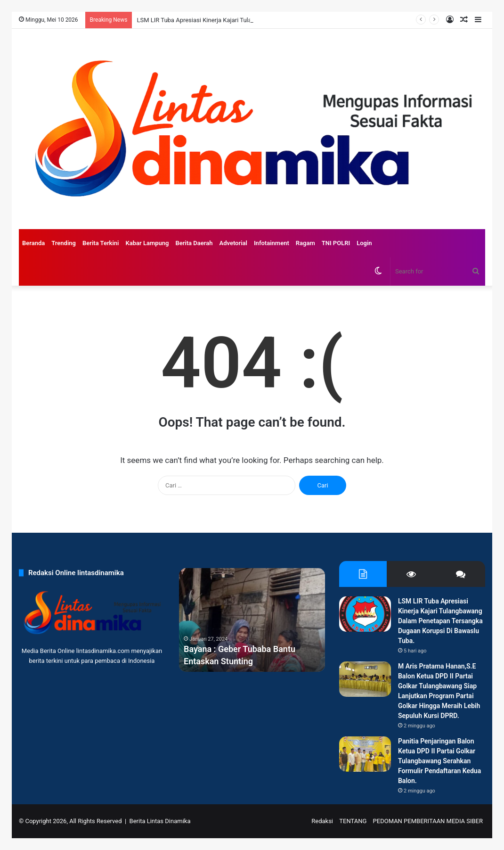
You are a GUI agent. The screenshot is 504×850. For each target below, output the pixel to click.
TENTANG (353, 821)
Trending (64, 243)
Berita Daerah (194, 243)
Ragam (305, 243)
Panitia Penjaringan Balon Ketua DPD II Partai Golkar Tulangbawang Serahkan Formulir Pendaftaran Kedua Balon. (439, 761)
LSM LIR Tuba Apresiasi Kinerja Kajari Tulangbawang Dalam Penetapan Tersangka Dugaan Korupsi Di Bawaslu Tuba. (440, 621)
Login (364, 243)
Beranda (33, 243)
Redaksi (322, 821)
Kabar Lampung (147, 243)
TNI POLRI (336, 243)
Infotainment (272, 243)
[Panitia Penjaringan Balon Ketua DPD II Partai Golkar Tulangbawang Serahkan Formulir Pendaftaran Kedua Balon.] (365, 754)
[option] (252, 620)
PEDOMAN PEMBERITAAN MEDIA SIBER (428, 821)
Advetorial (233, 243)
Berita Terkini (101, 243)
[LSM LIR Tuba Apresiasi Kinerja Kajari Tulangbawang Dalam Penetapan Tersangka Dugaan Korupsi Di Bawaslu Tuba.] (365, 614)
